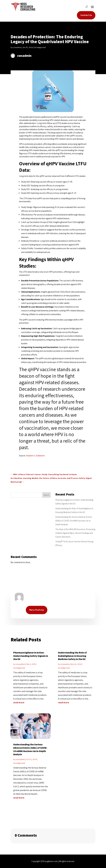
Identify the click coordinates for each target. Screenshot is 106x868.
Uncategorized (40, 47)
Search (46, 495)
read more (19, 702)
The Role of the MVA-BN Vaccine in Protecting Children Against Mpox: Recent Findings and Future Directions (75, 533)
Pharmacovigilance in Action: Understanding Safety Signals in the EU (31, 656)
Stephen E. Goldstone (35, 456)
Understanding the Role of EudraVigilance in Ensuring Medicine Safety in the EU (72, 656)
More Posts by (37, 610)
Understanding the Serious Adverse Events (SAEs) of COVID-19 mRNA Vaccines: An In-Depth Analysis (74, 521)
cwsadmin (17, 47)
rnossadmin (20, 664)
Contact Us (86, 15)
